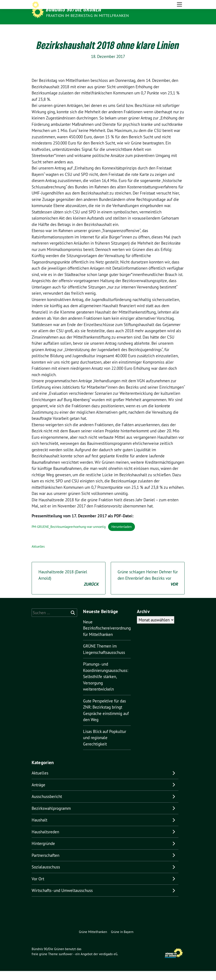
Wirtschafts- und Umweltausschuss (62, 899)
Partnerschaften (45, 864)
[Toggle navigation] (179, 29)
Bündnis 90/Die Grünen (74, 9)
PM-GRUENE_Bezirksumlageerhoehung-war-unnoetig (69, 535)
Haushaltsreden (45, 841)
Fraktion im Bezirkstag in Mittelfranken (88, 15)
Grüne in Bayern (122, 941)
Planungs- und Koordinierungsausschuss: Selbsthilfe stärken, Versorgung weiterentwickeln (106, 686)
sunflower (66, 963)
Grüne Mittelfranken (93, 941)
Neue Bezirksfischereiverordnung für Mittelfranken (107, 637)
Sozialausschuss (46, 876)
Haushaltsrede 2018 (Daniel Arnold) (69, 587)
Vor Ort (38, 888)
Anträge (38, 794)
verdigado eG (108, 963)
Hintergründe (43, 852)
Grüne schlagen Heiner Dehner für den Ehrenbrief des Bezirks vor (148, 587)
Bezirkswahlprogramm (51, 817)
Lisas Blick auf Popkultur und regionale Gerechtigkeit (105, 746)
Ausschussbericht (47, 805)
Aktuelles (38, 555)
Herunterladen (122, 535)
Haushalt (39, 829)
